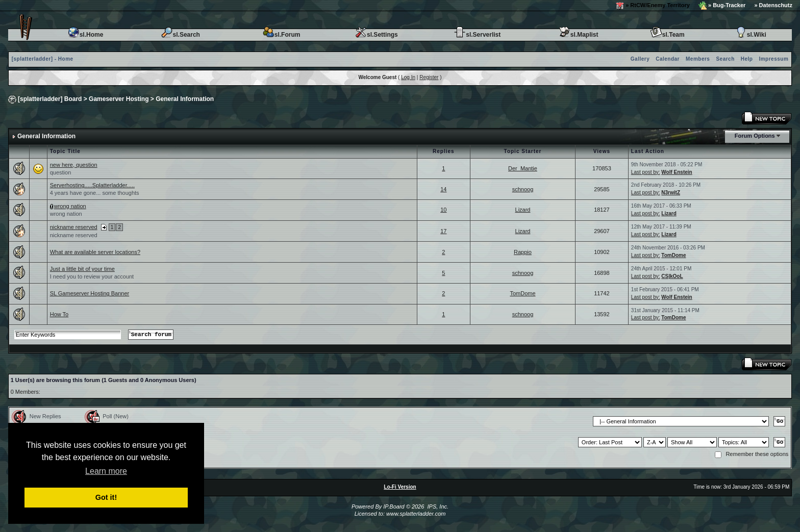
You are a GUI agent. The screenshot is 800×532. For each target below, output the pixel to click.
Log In (408, 77)
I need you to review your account (92, 276)
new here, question (74, 165)
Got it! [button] (106, 497)
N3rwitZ (671, 193)
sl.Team (667, 35)
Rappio (523, 252)
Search (725, 59)
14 (443, 189)
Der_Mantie (523, 168)
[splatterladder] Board (50, 99)
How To (59, 314)
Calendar (668, 59)
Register (429, 77)
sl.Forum (281, 35)
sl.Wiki (751, 35)
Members (698, 59)
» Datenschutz (773, 5)
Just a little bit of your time (82, 269)
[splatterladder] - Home (43, 59)
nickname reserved (74, 227)
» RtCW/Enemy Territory (653, 6)
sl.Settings (376, 35)
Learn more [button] (106, 471)
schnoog (523, 189)
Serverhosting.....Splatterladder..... (92, 185)
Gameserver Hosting (119, 99)
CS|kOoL (672, 276)
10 (443, 210)
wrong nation (70, 206)
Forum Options (755, 136)
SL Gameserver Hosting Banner (90, 293)
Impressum (773, 59)
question (61, 172)
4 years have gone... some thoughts (95, 193)
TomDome (673, 255)
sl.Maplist (578, 35)
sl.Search (180, 35)
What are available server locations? (95, 252)
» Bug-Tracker (722, 6)
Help (747, 59)
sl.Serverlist (477, 35)
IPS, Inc (437, 506)
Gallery (640, 59)
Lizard (523, 210)
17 (443, 231)
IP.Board (394, 506)
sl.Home (85, 35)
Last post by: (646, 172)
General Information (185, 99)
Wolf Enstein (677, 172)
